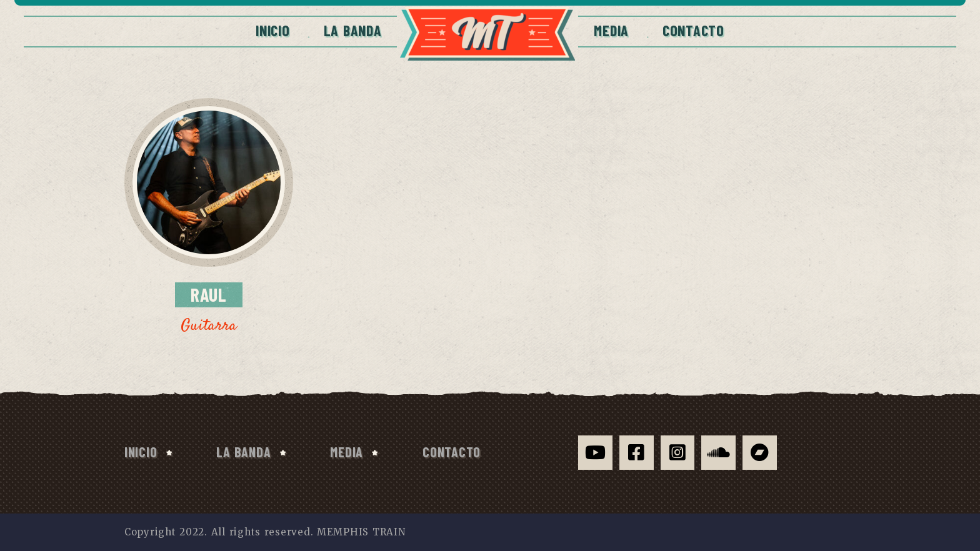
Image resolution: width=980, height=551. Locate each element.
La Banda (353, 30)
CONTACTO (693, 30)
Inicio (272, 30)
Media (611, 30)
